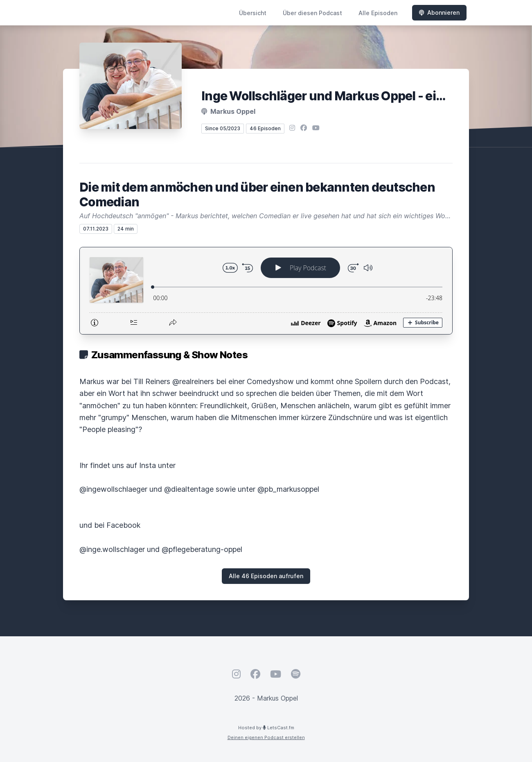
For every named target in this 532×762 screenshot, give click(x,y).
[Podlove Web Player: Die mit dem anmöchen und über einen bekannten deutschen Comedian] (266, 291)
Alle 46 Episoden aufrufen (266, 576)
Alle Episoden (378, 13)
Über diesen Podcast (312, 13)
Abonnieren (439, 12)
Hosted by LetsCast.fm (266, 728)
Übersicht (253, 13)
